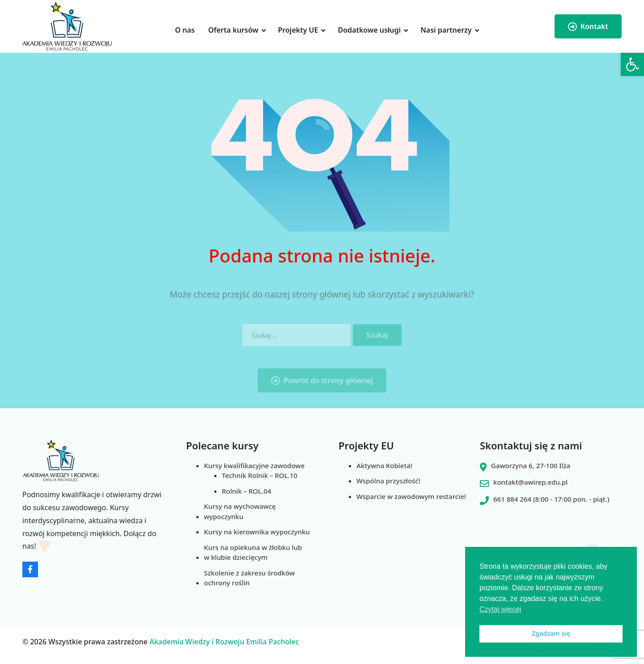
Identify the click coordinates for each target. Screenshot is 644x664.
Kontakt (588, 26)
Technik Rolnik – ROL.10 (260, 475)
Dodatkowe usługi (369, 30)
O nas (185, 30)
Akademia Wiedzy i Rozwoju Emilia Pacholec (224, 642)
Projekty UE (298, 30)
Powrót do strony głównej (322, 389)
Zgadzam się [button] (551, 634)
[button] (632, 64)
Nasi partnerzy (446, 30)
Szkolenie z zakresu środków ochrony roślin (249, 578)
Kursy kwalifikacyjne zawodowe (254, 465)
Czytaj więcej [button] (500, 609)
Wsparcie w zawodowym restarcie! (411, 496)
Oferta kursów (233, 30)
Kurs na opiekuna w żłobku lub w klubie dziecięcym (253, 552)
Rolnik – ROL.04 (246, 491)
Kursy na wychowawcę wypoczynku (240, 511)
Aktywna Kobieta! (384, 465)
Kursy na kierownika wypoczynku (257, 532)
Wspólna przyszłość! (388, 481)
